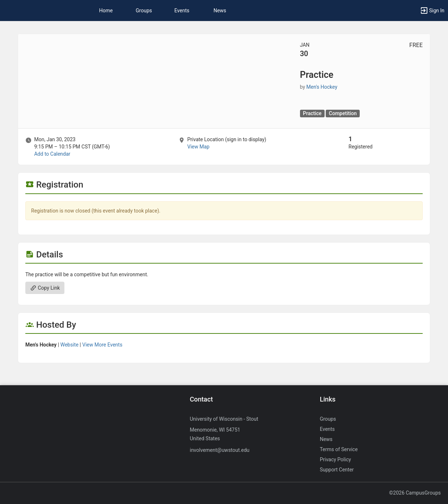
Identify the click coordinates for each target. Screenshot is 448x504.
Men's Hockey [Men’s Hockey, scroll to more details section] (322, 87)
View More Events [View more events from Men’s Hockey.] (102, 345)
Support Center (337, 470)
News (220, 10)
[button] (432, 10)
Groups (144, 10)
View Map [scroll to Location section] (198, 147)
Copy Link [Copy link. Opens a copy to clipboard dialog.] (45, 288)
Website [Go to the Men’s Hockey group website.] (69, 345)
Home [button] (106, 10)
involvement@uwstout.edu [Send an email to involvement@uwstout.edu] (219, 450)
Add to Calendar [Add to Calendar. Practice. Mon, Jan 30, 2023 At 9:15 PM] (52, 154)
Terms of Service (339, 449)
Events (182, 10)
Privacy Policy (335, 459)
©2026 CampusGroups (415, 493)
